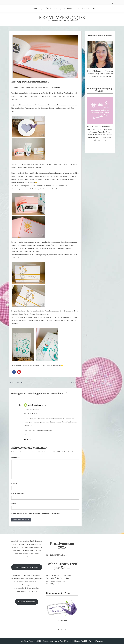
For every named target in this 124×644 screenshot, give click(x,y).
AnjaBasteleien (55, 87)
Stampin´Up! (88, 9)
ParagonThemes (95, 641)
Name (14, 484)
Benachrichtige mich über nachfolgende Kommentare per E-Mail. (37, 513)
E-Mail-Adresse (18, 494)
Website (14, 504)
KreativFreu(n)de (62, 17)
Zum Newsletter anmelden (27, 567)
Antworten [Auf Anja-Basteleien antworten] (28, 439)
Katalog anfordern (27, 602)
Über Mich (51, 9)
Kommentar (16, 457)
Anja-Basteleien (35, 405)
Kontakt (69, 9)
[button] (14, 372)
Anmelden (62, 629)
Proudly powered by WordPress (56, 641)
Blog (36, 9)
